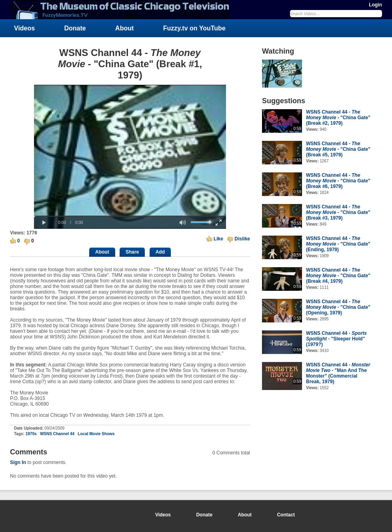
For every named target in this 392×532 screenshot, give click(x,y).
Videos (24, 28)
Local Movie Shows (96, 434)
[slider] (130, 216)
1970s (31, 434)
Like (218, 239)
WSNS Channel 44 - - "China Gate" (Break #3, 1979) (338, 212)
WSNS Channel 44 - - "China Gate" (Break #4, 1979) (338, 276)
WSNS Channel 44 (57, 434)
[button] (44, 223)
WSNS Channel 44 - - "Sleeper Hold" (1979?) (336, 339)
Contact (286, 515)
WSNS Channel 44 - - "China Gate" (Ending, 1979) (338, 244)
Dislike (242, 239)
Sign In (18, 462)
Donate (75, 28)
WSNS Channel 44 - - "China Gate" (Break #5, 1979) (338, 149)
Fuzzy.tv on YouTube (194, 28)
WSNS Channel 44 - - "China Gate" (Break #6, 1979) (338, 181)
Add (160, 252)
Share (132, 252)
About (124, 28)
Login (375, 5)
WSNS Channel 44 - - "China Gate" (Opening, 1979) (338, 307)
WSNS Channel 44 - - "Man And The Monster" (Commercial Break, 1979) (338, 373)
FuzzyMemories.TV (123, 10)
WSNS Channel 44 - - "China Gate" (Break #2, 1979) (338, 118)
